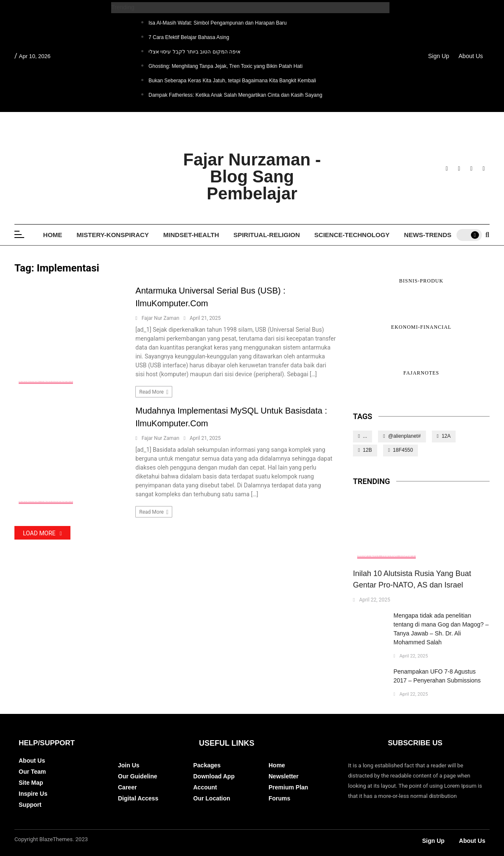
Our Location (212, 798)
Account (205, 787)
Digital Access (138, 798)
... (365, 436)
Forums (279, 798)
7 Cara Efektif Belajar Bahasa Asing (189, 37)
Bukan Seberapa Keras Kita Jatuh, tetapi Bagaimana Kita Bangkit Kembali (232, 81)
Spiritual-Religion (267, 235)
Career (127, 787)
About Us (471, 56)
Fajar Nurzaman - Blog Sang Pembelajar (252, 176)
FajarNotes (421, 373)
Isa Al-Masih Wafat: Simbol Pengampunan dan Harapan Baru (218, 23)
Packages (207, 765)
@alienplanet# (405, 436)
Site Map (31, 783)
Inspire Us (33, 794)
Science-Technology (352, 235)
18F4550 (403, 450)
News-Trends (428, 235)
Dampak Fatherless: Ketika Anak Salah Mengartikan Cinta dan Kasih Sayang (235, 95)
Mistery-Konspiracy (113, 235)
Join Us (129, 765)
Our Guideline (138, 776)
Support (30, 805)
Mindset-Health (191, 235)
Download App (214, 776)
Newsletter (284, 776)
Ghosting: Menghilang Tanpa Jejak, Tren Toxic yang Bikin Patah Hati (225, 66)
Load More (42, 533)
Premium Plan (288, 787)
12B (367, 450)
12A (446, 436)
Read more (154, 392)
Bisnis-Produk (421, 281)
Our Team (32, 772)
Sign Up (439, 56)
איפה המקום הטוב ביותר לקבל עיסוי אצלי (195, 52)
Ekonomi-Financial (421, 327)
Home (53, 235)
